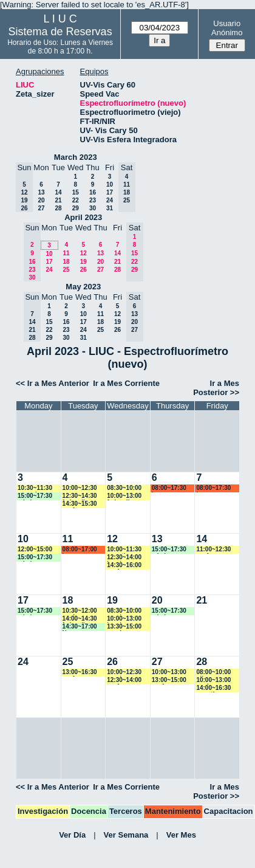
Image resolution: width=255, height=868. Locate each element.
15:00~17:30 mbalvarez (35, 496)
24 (110, 200)
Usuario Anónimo (227, 28)
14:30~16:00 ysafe (124, 566)
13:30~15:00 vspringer (124, 627)
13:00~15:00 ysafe (169, 680)
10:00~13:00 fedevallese (124, 496)
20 (41, 200)
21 (58, 200)
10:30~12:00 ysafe (80, 611)
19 (83, 262)
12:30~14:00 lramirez (124, 558)
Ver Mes (181, 835)
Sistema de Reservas (60, 32)
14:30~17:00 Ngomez (80, 627)
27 (41, 208)
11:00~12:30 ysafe (213, 550)
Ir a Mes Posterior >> (216, 388)
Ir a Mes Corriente (126, 383)
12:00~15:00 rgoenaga (35, 550)
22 (76, 200)
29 (76, 208)
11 (66, 253)
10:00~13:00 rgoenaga (169, 673)
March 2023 (76, 157)
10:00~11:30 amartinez (124, 550)
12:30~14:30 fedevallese (80, 496)
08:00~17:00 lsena (80, 550)
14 (58, 192)
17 (110, 192)
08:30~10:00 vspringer (124, 611)
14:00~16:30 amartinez (213, 688)
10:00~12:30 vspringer (124, 673)
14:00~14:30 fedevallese (80, 619)
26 (83, 270)
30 (93, 208)
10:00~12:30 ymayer (80, 488)
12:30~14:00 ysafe (124, 680)
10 (110, 184)
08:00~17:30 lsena (169, 488)
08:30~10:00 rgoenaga (124, 488)
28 (58, 208)
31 (110, 208)
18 (66, 262)
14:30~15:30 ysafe (80, 504)
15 (76, 192)
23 (93, 200)
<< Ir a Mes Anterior (53, 383)
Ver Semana (126, 835)
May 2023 (83, 287)
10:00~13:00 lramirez (124, 619)
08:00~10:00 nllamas (213, 673)
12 (83, 253)
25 (66, 270)
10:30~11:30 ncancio (35, 488)
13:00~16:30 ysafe (80, 673)
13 (41, 192)
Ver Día (72, 835)
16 (93, 192)
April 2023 (83, 217)
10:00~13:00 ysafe (213, 680)
